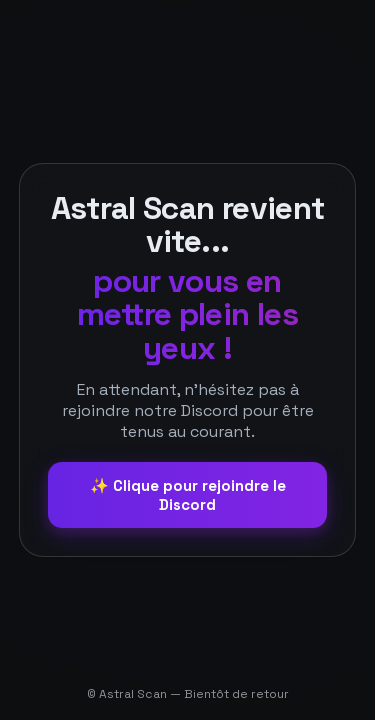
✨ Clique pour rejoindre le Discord (188, 495)
